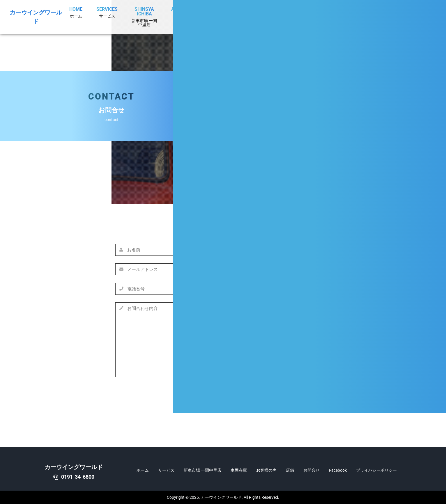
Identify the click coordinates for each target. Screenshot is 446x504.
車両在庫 (239, 470)
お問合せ (312, 470)
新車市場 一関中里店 (202, 470)
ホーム (143, 470)
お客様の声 (266, 470)
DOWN (430, 268)
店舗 (290, 470)
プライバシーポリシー (376, 470)
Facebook (338, 470)
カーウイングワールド (74, 467)
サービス (166, 470)
